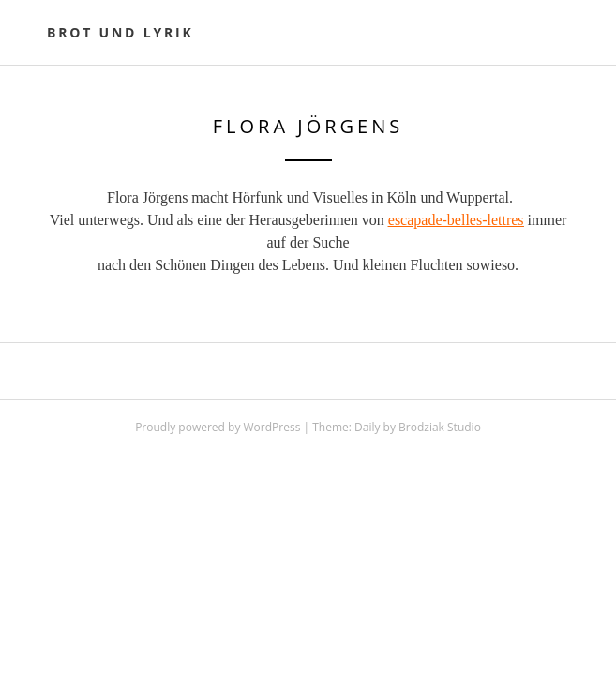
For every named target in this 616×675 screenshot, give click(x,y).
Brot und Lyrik (120, 32)
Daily (367, 427)
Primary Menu (558, 35)
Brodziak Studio (440, 427)
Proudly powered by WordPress (218, 427)
